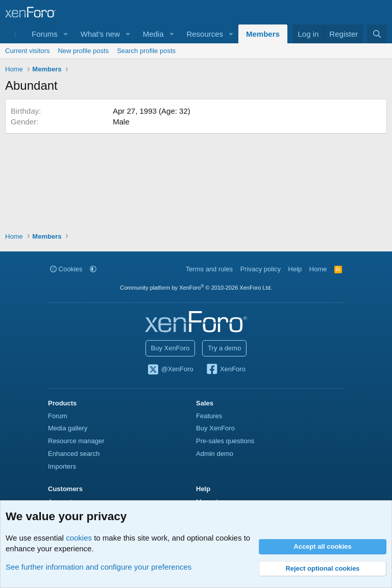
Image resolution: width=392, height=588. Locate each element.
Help (295, 269)
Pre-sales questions (225, 441)
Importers (62, 466)
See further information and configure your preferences (99, 567)
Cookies (66, 269)
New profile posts (83, 51)
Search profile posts (146, 51)
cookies (79, 538)
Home (318, 269)
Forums (45, 34)
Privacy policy (261, 269)
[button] (66, 34)
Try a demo (224, 348)
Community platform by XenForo (196, 288)
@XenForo (170, 370)
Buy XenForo (170, 348)
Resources (205, 34)
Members (263, 34)
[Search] (377, 34)
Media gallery (68, 428)
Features (209, 416)
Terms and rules (209, 269)
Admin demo (215, 454)
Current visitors (27, 51)
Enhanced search (74, 454)
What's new (100, 34)
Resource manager (76, 441)
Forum (58, 416)
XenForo (225, 370)
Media (153, 34)
